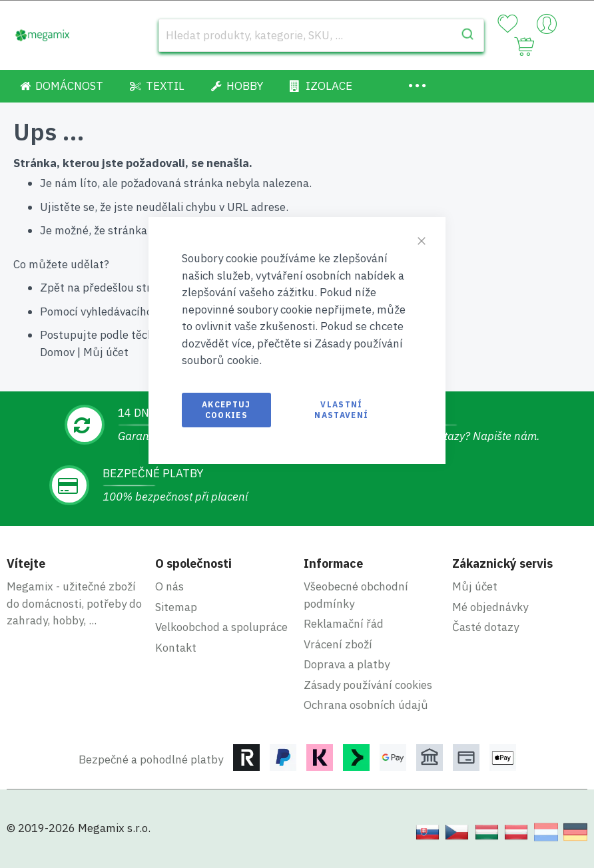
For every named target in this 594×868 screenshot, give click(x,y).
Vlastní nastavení (341, 410)
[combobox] (321, 35)
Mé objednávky (490, 607)
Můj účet (106, 352)
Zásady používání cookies (368, 685)
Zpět (52, 288)
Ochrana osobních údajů (366, 705)
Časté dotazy (485, 627)
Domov (57, 352)
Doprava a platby (347, 664)
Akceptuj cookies (226, 410)
